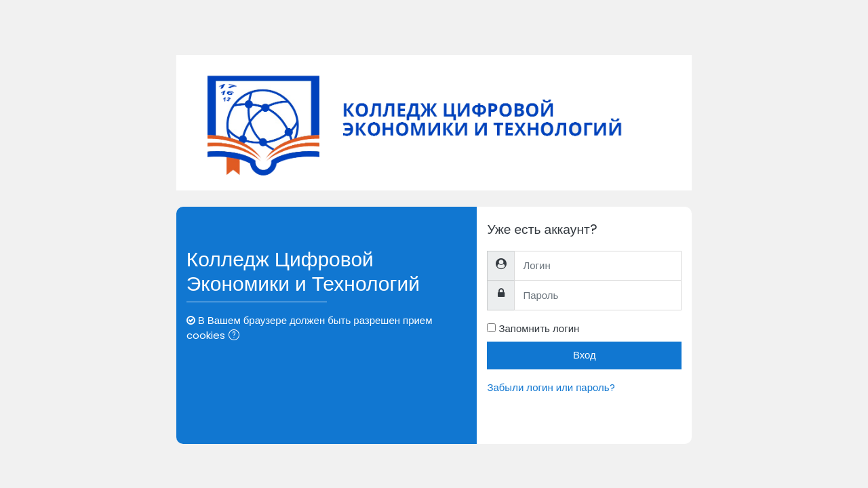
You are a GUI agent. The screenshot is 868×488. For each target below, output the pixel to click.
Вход (585, 355)
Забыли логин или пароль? (551, 387)
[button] (237, 337)
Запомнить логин (539, 328)
